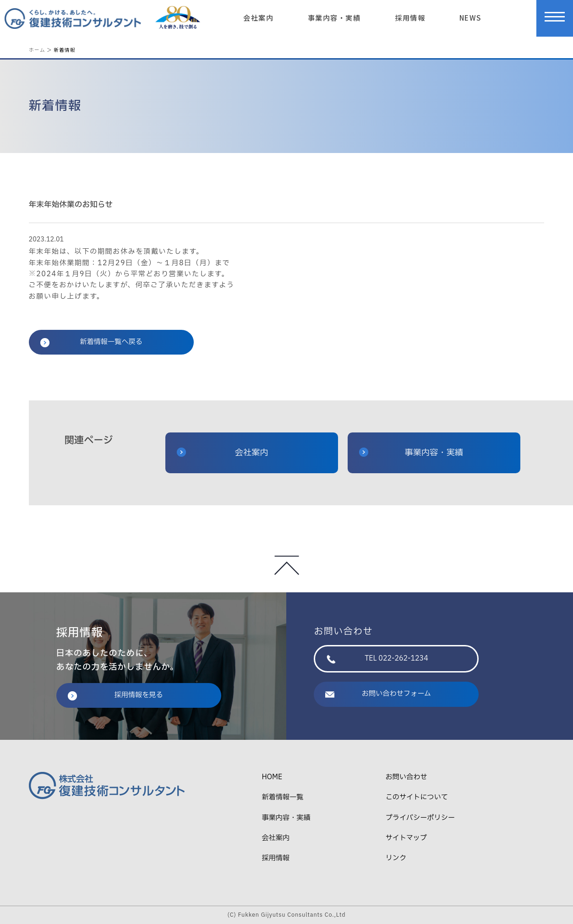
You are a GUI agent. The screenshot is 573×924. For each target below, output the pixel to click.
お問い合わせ (407, 777)
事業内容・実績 (334, 17)
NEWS (470, 17)
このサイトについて (417, 797)
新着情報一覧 (282, 797)
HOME (272, 777)
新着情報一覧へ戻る (91, 342)
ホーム (37, 50)
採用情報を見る (115, 695)
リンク (396, 858)
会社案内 (258, 17)
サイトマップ (406, 838)
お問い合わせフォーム (378, 694)
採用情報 (410, 17)
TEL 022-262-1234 (377, 659)
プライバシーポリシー (420, 818)
